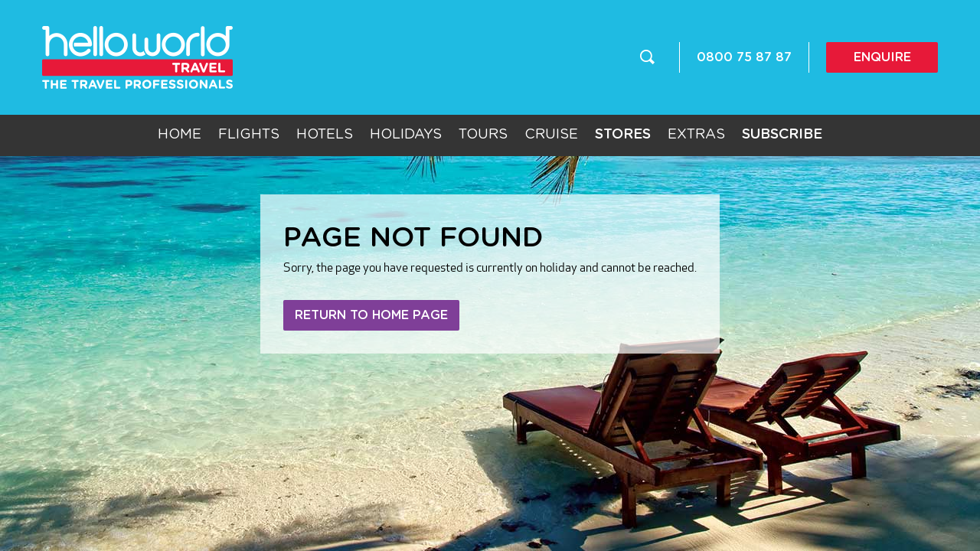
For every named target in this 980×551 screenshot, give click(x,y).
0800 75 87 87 (744, 57)
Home (180, 135)
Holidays (406, 135)
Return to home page (371, 315)
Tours (483, 135)
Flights (249, 135)
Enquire (882, 57)
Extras (696, 135)
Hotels (325, 135)
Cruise (551, 135)
